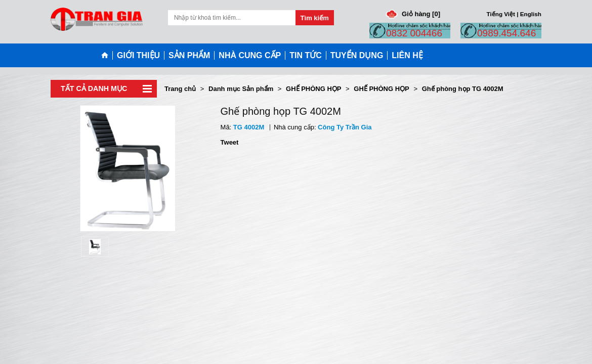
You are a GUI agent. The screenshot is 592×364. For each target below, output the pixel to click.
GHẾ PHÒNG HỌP (313, 89)
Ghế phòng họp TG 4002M (463, 89)
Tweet (230, 142)
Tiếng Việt (501, 14)
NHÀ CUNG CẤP (250, 55)
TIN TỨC (306, 55)
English (531, 14)
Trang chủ (180, 89)
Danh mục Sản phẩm (241, 89)
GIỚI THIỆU (138, 55)
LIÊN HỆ (407, 55)
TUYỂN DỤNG (357, 55)
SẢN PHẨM (189, 55)
